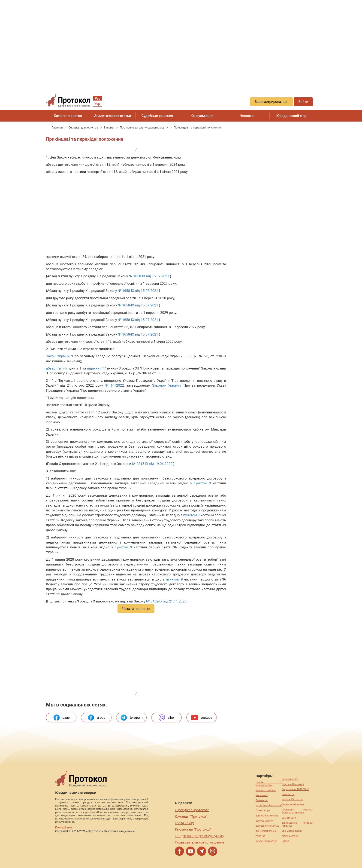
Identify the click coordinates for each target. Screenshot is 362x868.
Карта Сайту (184, 823)
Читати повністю (136, 609)
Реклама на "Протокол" (193, 829)
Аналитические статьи (113, 116)
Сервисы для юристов (84, 127)
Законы (109, 127)
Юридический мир (291, 116)
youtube (202, 718)
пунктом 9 (202, 483)
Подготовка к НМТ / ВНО (295, 789)
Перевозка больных (293, 805)
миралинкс (262, 795)
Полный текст (64, 827)
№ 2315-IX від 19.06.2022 (152, 464)
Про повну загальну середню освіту (144, 127)
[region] (181, 42)
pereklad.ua (288, 794)
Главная (58, 127)
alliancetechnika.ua (266, 790)
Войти (303, 102)
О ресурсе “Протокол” (192, 810)
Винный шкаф (290, 779)
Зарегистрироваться (271, 102)
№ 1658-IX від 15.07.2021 (149, 276)
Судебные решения (157, 116)
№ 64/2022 (114, 385)
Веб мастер (262, 800)
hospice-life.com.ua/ (293, 799)
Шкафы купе (289, 818)
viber (166, 718)
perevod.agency (264, 821)
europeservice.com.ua (267, 826)
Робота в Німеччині (293, 784)
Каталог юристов (68, 116)
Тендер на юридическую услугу (199, 836)
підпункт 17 (97, 368)
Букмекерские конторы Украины (297, 824)
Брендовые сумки (292, 831)
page (61, 718)
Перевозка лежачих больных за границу (297, 811)
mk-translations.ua (266, 831)
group (96, 718)
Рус (97, 98)
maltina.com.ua (290, 836)
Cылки (285, 841)
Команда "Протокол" (191, 816)
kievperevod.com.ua (266, 841)
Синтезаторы (263, 811)
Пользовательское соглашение (199, 842)
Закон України (58, 356)
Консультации (202, 116)
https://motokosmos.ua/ (269, 805)
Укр (97, 104)
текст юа (260, 836)
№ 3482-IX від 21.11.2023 (166, 601)
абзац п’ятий (56, 368)
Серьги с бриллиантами (269, 784)
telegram (131, 718)
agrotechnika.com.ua (267, 816)
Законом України (166, 385)
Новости (247, 116)
